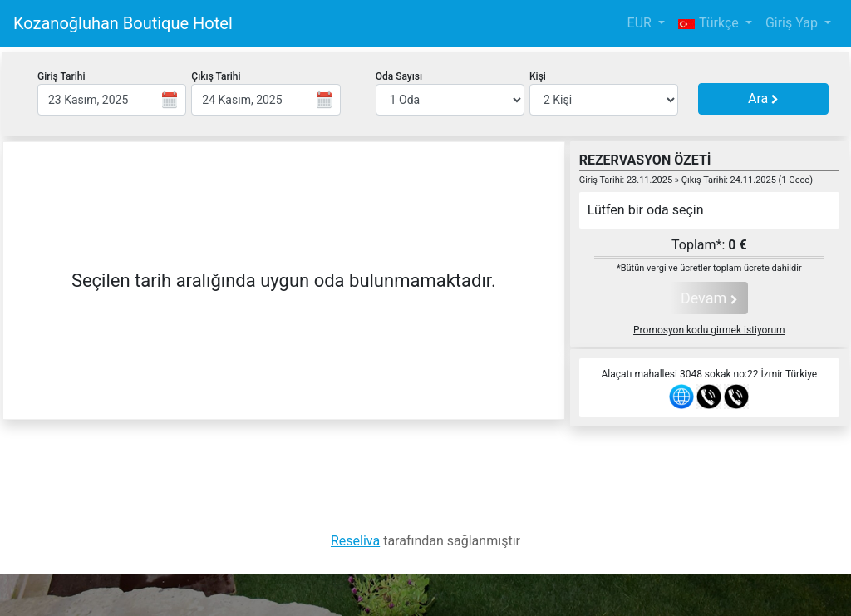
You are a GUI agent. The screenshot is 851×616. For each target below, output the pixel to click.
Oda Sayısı (399, 76)
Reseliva (355, 541)
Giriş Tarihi (61, 76)
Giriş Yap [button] (793, 23)
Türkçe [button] (710, 23)
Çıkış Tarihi (216, 76)
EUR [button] (641, 23)
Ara (763, 99)
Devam (709, 298)
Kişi (538, 76)
